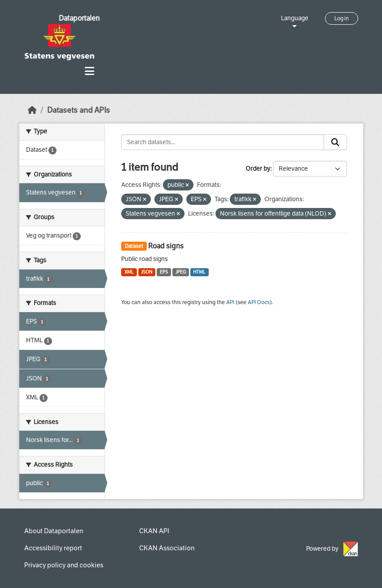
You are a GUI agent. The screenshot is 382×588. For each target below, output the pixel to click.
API (230, 302)
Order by (258, 169)
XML (129, 272)
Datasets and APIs (79, 110)
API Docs (259, 302)
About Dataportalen (54, 531)
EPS (164, 272)
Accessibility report (53, 548)
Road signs (166, 246)
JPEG (181, 272)
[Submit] (335, 142)
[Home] (32, 110)
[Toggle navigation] (90, 71)
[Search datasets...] (223, 142)
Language (295, 18)
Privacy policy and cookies (64, 565)
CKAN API (154, 531)
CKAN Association (167, 548)
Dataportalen (79, 18)
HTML (199, 272)
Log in (342, 18)
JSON (147, 272)
